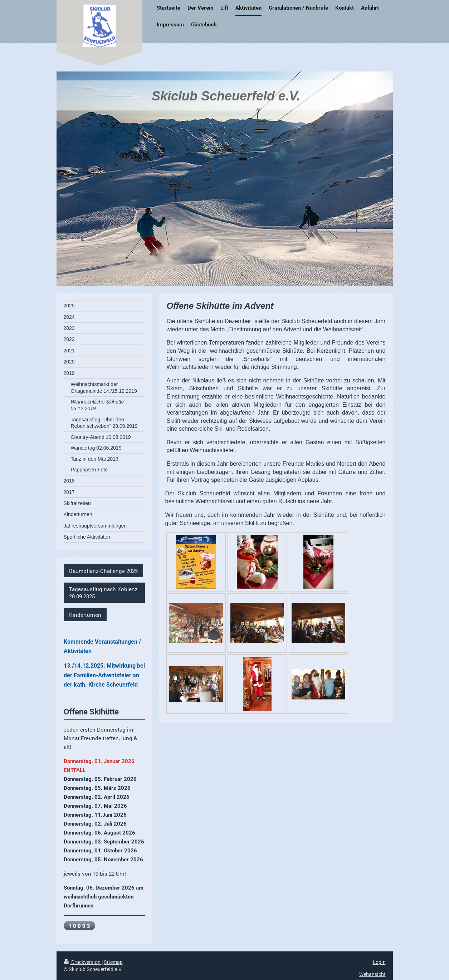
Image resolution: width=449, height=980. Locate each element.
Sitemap (113, 962)
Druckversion (83, 962)
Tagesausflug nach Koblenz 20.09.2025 (103, 593)
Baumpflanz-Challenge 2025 (103, 571)
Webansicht (372, 974)
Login (379, 962)
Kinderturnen (85, 615)
